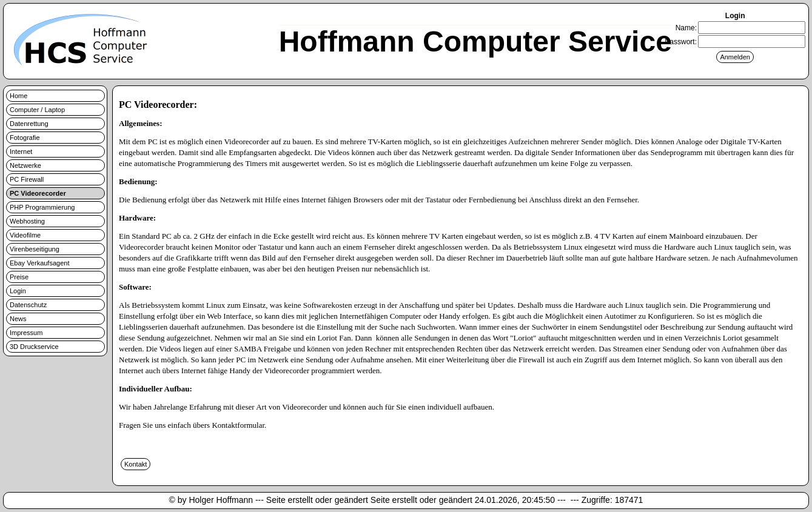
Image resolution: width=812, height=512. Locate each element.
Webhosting (27, 221)
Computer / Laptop (37, 110)
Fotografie (25, 138)
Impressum (26, 333)
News (18, 319)
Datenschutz (28, 305)
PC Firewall (27, 179)
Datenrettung (29, 124)
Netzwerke (25, 165)
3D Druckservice (34, 347)
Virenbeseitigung (35, 249)
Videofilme (25, 235)
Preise (19, 277)
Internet (21, 151)
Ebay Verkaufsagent (39, 263)
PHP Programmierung (42, 207)
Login (18, 291)
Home (18, 96)
